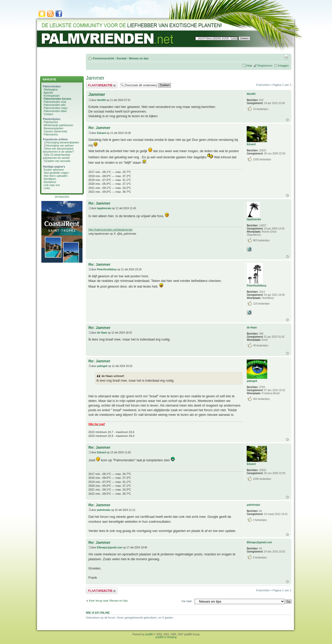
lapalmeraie (104, 208)
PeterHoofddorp (107, 269)
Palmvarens (51, 134)
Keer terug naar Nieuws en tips (108, 601)
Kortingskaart (52, 96)
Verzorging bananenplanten (62, 142)
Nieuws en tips (139, 58)
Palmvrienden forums (57, 99)
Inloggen (283, 66)
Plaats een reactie (102, 85)
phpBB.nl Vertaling (166, 637)
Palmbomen (51, 122)
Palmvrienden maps (56, 108)
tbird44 (101, 100)
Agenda (48, 93)
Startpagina (51, 89)
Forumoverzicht (103, 58)
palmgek (102, 366)
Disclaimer (50, 182)
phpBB (149, 634)
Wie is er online (98, 613)
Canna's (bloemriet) (55, 131)
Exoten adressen (54, 170)
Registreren (265, 66)
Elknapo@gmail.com (110, 548)
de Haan (102, 333)
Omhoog (287, 120)
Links (47, 188)
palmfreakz (104, 510)
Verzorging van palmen (60, 145)
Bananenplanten (54, 128)
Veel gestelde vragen (56, 173)
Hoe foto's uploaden (56, 176)
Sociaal (121, 58)
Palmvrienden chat (55, 102)
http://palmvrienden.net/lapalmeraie (110, 229)
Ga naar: (187, 601)
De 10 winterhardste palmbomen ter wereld (57, 156)
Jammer (95, 78)
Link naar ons (52, 185)
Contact (48, 114)
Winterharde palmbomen (58, 125)
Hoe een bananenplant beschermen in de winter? (58, 150)
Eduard (102, 133)
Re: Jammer (99, 128)
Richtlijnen (50, 179)
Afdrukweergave (286, 57)
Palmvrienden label (55, 111)
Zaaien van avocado (58, 161)
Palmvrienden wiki (55, 105)
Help (249, 66)
